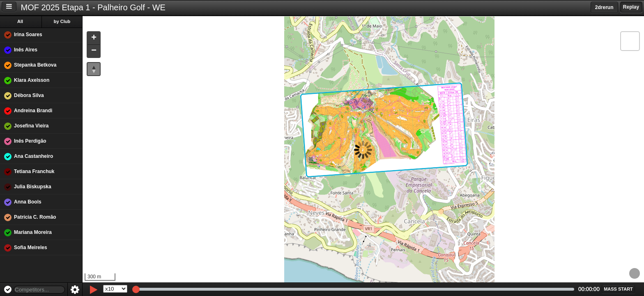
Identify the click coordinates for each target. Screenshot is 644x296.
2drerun (604, 7)
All (20, 21)
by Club (62, 21)
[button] (94, 38)
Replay (631, 7)
